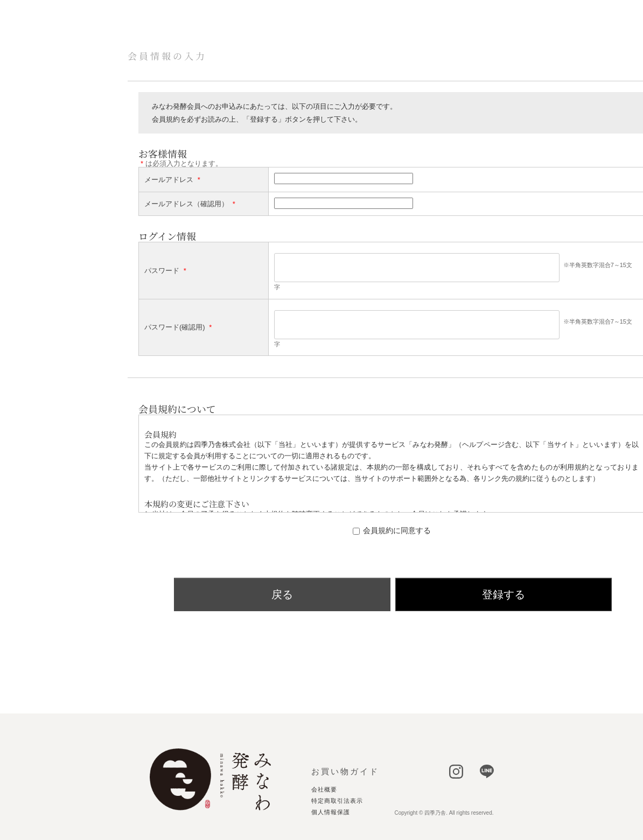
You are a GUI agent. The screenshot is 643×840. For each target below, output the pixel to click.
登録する (504, 594)
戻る (282, 594)
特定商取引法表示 (337, 801)
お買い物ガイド (345, 771)
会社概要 (324, 790)
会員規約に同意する (397, 530)
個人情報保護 (331, 812)
